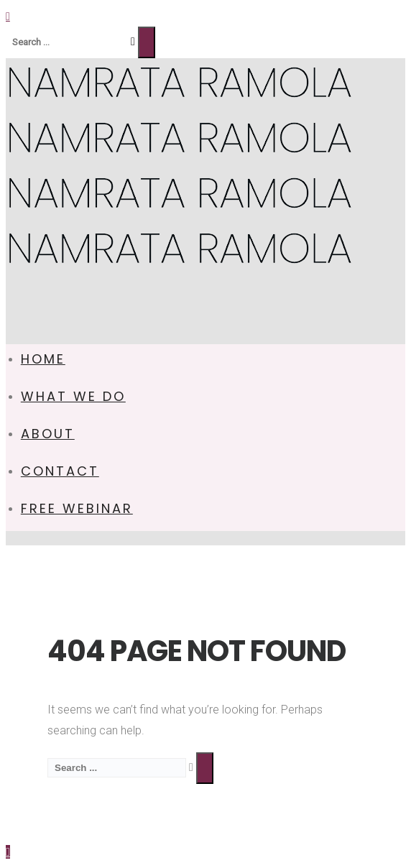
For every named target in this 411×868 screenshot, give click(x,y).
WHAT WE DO (73, 396)
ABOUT (48, 434)
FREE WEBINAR (77, 508)
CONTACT (60, 471)
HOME (43, 359)
